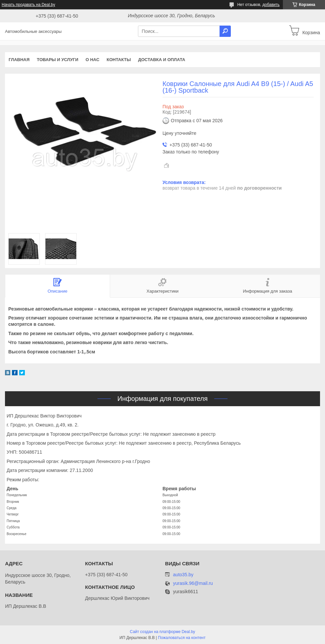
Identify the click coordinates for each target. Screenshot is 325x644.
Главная (19, 60)
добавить (271, 5)
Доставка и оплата (162, 60)
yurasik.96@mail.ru (193, 583)
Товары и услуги (58, 60)
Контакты (119, 60)
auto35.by (183, 575)
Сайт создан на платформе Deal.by (163, 632)
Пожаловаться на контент (182, 638)
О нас (93, 60)
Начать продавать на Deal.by (28, 5)
